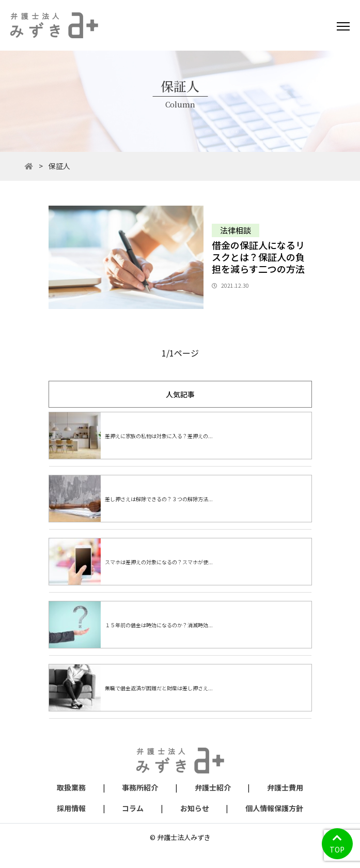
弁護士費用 (285, 787)
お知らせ (195, 808)
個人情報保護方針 (274, 808)
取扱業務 (71, 787)
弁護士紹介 (213, 787)
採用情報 (71, 808)
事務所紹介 (140, 787)
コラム (133, 808)
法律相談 (236, 230)
